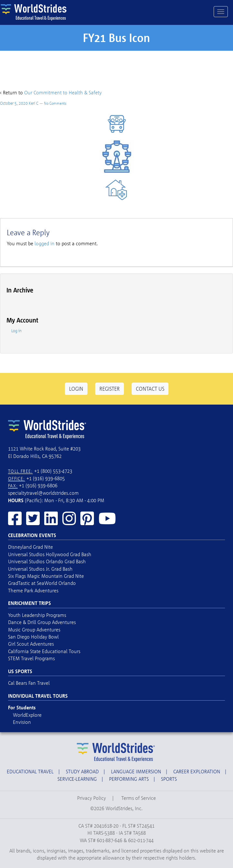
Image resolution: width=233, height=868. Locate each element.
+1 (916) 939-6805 (46, 478)
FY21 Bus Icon (117, 38)
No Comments (55, 103)
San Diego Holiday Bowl (33, 637)
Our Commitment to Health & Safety (63, 92)
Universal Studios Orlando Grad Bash (47, 561)
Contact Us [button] (150, 389)
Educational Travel (30, 771)
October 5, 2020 (14, 103)
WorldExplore (27, 715)
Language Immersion (136, 771)
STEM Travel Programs (31, 658)
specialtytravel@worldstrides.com (43, 493)
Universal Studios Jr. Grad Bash (40, 569)
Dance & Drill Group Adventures (42, 622)
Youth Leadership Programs (37, 615)
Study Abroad (82, 771)
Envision (22, 722)
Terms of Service (139, 798)
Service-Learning (77, 779)
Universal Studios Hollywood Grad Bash (50, 554)
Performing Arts (129, 779)
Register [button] (110, 389)
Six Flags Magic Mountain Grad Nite (46, 576)
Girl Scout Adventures (31, 644)
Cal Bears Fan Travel (29, 683)
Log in (16, 331)
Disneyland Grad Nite (30, 547)
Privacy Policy (91, 798)
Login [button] (76, 389)
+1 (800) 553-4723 (53, 471)
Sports (169, 779)
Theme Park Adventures (33, 590)
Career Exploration (197, 771)
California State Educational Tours (44, 651)
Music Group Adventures (34, 630)
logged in (45, 243)
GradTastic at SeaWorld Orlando (42, 583)
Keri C (34, 103)
